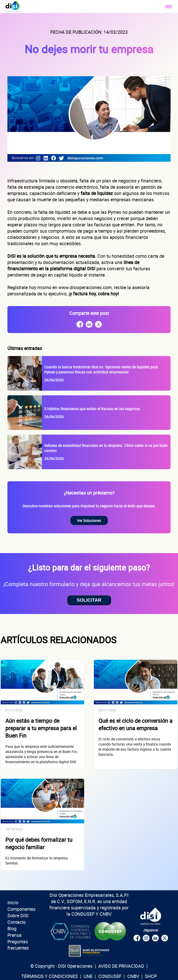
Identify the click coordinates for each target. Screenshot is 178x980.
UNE (88, 976)
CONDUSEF (110, 976)
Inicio (13, 902)
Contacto (17, 922)
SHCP (151, 976)
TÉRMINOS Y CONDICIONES (50, 976)
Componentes (21, 909)
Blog (12, 929)
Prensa (14, 935)
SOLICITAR (89, 600)
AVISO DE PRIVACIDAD (121, 966)
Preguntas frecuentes (18, 945)
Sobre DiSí (18, 916)
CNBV (133, 976)
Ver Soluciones (89, 521)
